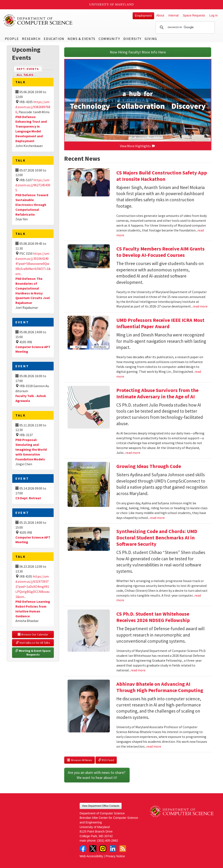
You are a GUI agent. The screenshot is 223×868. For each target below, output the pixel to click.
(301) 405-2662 (107, 841)
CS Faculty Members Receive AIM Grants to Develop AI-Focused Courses (160, 252)
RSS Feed (106, 760)
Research (31, 39)
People (12, 39)
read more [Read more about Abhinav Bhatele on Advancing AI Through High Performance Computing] (154, 746)
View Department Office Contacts (101, 806)
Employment (143, 16)
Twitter (93, 849)
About (160, 15)
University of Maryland (112, 5)
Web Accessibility (91, 856)
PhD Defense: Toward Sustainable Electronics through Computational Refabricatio (32, 205)
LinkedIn (113, 849)
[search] (185, 27)
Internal (173, 15)
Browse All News (80, 760)
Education (54, 39)
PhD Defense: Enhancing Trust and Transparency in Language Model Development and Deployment (31, 129)
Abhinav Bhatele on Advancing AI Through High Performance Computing (160, 687)
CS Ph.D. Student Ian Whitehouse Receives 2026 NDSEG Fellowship (153, 617)
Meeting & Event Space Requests (33, 653)
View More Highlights (138, 146)
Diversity (132, 39)
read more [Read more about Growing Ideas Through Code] (157, 518)
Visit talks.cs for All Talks (33, 643)
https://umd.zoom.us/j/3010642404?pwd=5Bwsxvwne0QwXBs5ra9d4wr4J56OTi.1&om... (33, 264)
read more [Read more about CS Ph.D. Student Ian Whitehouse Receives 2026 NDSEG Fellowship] (138, 670)
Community (109, 39)
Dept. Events (30, 69)
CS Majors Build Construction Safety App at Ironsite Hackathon (162, 176)
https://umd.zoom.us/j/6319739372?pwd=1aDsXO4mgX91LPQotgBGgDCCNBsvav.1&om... (33, 586)
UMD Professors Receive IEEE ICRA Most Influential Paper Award (160, 323)
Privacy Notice (115, 856)
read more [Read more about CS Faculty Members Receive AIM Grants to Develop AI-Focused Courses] (200, 306)
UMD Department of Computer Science (38, 20)
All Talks (25, 75)
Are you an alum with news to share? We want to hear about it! (97, 775)
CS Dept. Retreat (28, 498)
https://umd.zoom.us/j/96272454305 (33, 185)
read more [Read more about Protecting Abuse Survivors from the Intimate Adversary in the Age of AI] (133, 453)
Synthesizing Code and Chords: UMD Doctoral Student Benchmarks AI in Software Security (157, 538)
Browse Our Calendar (33, 634)
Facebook (83, 849)
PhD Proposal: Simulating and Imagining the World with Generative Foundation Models (31, 449)
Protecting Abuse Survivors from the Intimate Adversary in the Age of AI (157, 393)
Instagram (103, 849)
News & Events (82, 39)
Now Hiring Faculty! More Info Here (138, 52)
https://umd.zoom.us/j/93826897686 (33, 107)
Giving (151, 39)
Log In (213, 15)
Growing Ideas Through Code (149, 466)
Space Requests (194, 15)
